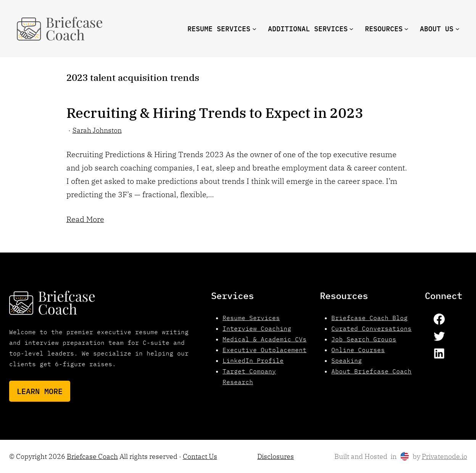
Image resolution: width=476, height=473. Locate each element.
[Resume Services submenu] (254, 29)
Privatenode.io (445, 456)
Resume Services (251, 318)
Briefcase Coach (92, 456)
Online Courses (358, 350)
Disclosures (276, 456)
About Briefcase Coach (371, 371)
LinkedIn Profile (253, 360)
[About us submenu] (457, 29)
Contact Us (200, 456)
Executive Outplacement (265, 350)
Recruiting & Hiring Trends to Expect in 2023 (215, 113)
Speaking (347, 360)
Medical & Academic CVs (265, 339)
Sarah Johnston (97, 130)
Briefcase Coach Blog (370, 318)
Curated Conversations (371, 328)
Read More (85, 219)
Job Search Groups (364, 339)
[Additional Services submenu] (351, 29)
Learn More (40, 391)
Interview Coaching (257, 328)
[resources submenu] (406, 29)
